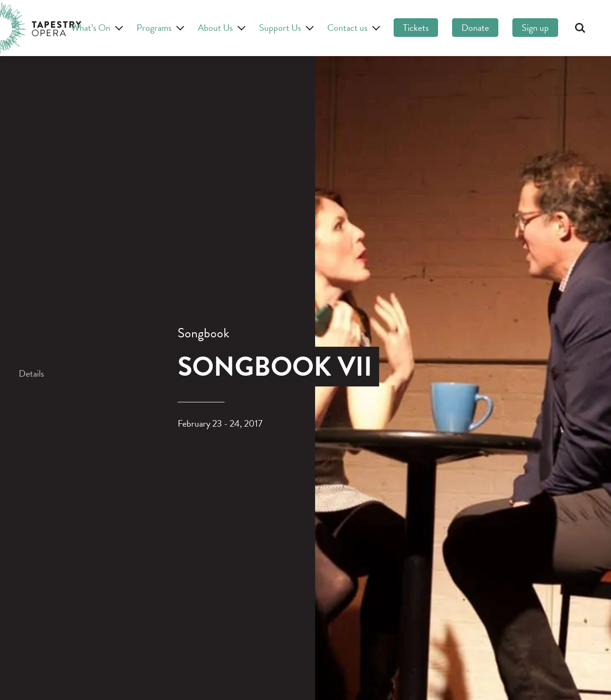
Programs (159, 28)
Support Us (285, 28)
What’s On (96, 28)
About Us (220, 28)
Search (580, 28)
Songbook (204, 333)
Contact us (352, 28)
